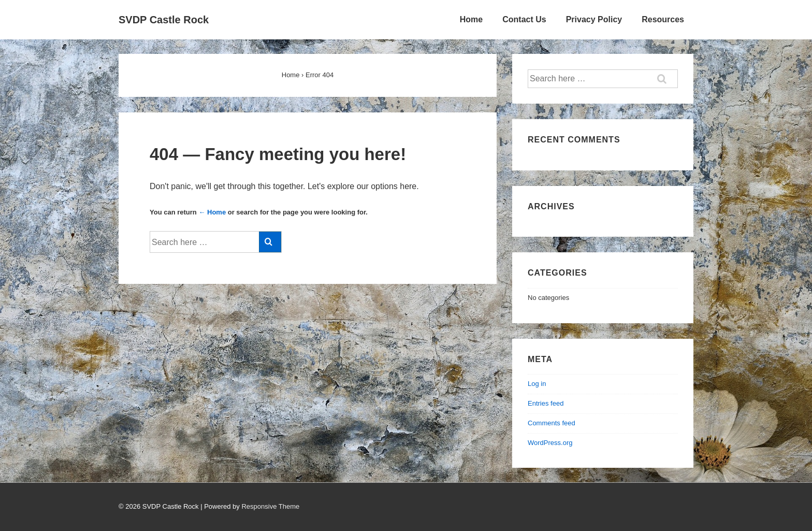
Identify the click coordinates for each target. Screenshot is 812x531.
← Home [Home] (212, 212)
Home (471, 19)
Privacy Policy (594, 19)
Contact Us (524, 19)
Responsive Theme (270, 506)
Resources (663, 19)
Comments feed (552, 423)
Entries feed (546, 403)
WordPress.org (550, 443)
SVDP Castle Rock (164, 20)
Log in (537, 384)
